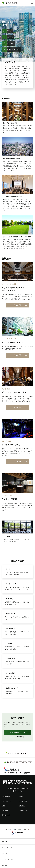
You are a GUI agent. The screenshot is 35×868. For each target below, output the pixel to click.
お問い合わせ (6, 797)
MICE (3, 806)
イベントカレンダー (8, 847)
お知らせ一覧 (23, 810)
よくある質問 (23, 801)
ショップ (4, 853)
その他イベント (6, 841)
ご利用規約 (5, 810)
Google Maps (19, 791)
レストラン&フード (8, 859)
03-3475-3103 (12, 737)
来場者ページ (6, 815)
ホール (21, 797)
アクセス (22, 806)
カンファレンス (6, 801)
